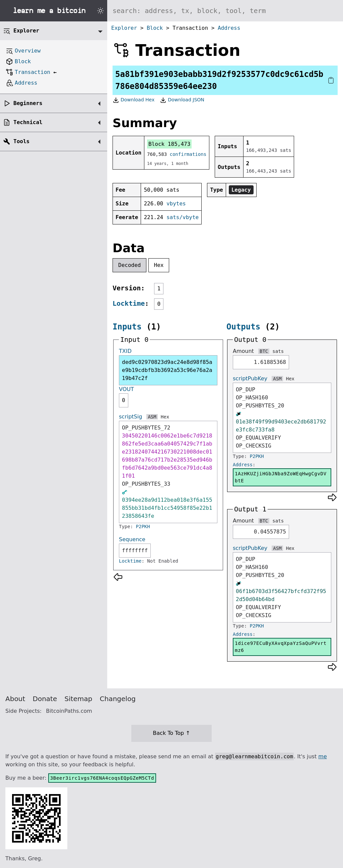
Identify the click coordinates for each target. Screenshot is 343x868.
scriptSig (130, 417)
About (15, 699)
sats (278, 351)
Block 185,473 (169, 144)
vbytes (176, 204)
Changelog (118, 699)
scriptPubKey (250, 378)
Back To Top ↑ (171, 733)
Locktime (129, 303)
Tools (21, 141)
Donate (45, 699)
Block (155, 28)
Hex (159, 265)
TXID (125, 351)
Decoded (129, 265)
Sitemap (79, 699)
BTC (264, 351)
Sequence (132, 539)
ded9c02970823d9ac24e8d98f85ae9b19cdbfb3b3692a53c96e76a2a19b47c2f (167, 370)
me (322, 756)
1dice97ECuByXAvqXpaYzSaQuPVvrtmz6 (281, 647)
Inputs (127, 327)
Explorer (124, 28)
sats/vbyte (183, 217)
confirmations (188, 154)
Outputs (243, 327)
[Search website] (225, 11)
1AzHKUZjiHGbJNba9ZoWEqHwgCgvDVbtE (281, 477)
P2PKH (143, 526)
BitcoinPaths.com (69, 711)
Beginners (28, 103)
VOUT (126, 389)
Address (229, 28)
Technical (28, 122)
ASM (152, 417)
